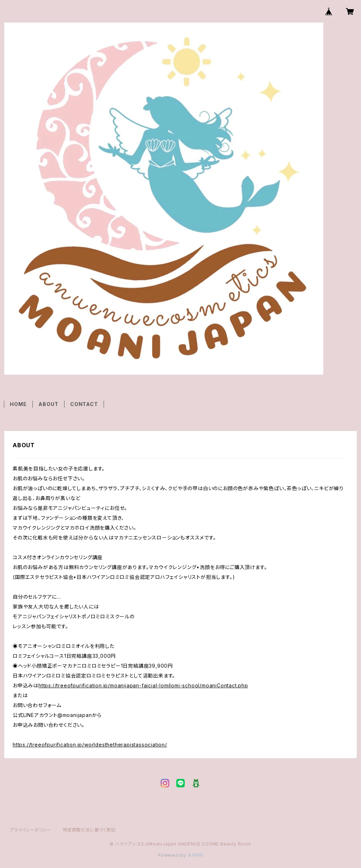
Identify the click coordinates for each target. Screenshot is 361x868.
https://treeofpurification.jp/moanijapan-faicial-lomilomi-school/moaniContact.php (143, 685)
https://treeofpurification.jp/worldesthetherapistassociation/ (90, 745)
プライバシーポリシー (31, 830)
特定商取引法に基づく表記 (89, 830)
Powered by (180, 855)
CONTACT (84, 404)
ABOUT (48, 404)
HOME (18, 404)
